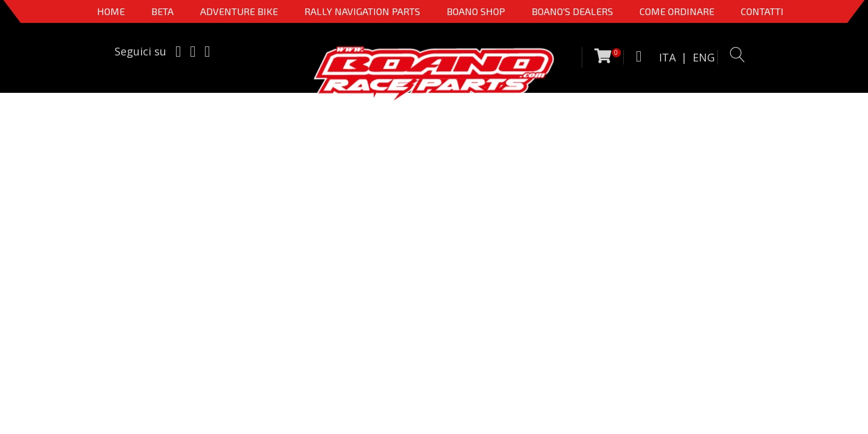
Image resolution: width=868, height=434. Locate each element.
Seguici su (140, 51)
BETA (162, 11)
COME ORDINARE (677, 11)
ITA (667, 57)
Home (111, 11)
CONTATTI (762, 11)
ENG (704, 57)
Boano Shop (476, 11)
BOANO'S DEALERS (572, 11)
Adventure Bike (239, 11)
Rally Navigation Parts (362, 11)
